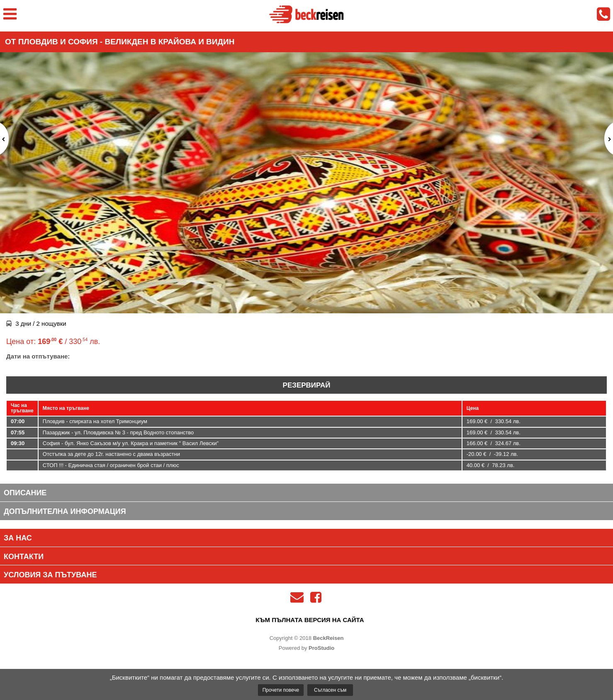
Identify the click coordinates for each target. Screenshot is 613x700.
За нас (18, 538)
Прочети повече (281, 690)
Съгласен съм (330, 690)
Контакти (24, 557)
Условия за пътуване (50, 575)
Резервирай (307, 385)
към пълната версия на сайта (310, 620)
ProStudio (321, 648)
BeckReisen (328, 638)
